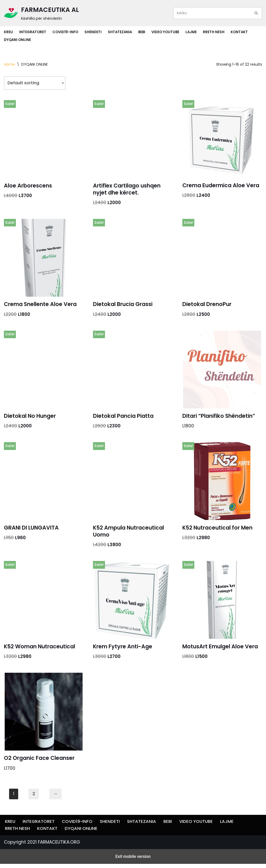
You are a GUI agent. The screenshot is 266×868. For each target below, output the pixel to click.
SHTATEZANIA (121, 32)
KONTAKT (242, 32)
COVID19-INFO (66, 32)
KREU (8, 32)
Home (9, 64)
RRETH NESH (217, 32)
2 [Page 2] (34, 798)
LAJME (194, 32)
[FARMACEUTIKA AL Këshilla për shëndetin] (41, 13)
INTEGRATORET (33, 32)
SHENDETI (94, 32)
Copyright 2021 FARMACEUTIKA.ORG (42, 861)
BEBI (144, 32)
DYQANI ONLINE (18, 40)
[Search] (212, 13)
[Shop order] (36, 83)
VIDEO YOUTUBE (168, 32)
